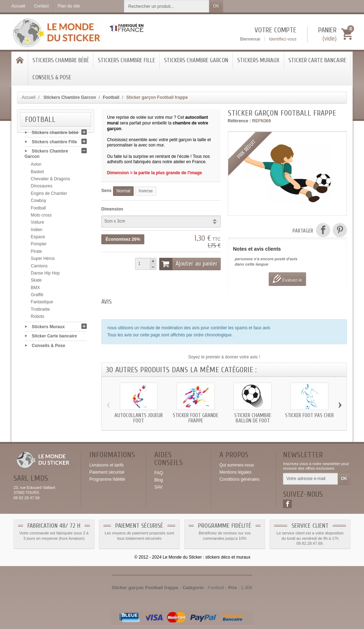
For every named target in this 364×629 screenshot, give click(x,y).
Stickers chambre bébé (61, 60)
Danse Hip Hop (45, 275)
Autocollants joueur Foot (139, 418)
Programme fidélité (107, 479)
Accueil (29, 97)
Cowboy (39, 202)
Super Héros (43, 260)
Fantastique (42, 304)
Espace (38, 239)
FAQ (159, 473)
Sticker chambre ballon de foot (253, 418)
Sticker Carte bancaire (317, 60)
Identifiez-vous (283, 39)
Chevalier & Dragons (51, 181)
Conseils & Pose (52, 77)
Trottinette (41, 311)
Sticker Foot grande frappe (196, 418)
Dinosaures (42, 188)
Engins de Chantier (49, 195)
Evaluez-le (287, 279)
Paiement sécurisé (107, 472)
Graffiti (37, 297)
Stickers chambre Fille (126, 60)
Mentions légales (235, 472)
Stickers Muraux (258, 60)
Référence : (239, 121)
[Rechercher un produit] (167, 6)
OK (216, 6)
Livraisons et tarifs (106, 465)
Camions (39, 267)
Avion (36, 166)
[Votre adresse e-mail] (311, 479)
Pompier (39, 246)
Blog (159, 480)
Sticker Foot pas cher (309, 415)
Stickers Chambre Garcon (196, 60)
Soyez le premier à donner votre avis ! (224, 357)
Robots (38, 318)
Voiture (38, 224)
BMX (36, 289)
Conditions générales (239, 479)
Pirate (36, 253)
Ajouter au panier (188, 264)
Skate (36, 282)
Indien (37, 231)
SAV (158, 487)
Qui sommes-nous (237, 465)
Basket (38, 173)
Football (39, 209)
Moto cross (41, 217)
